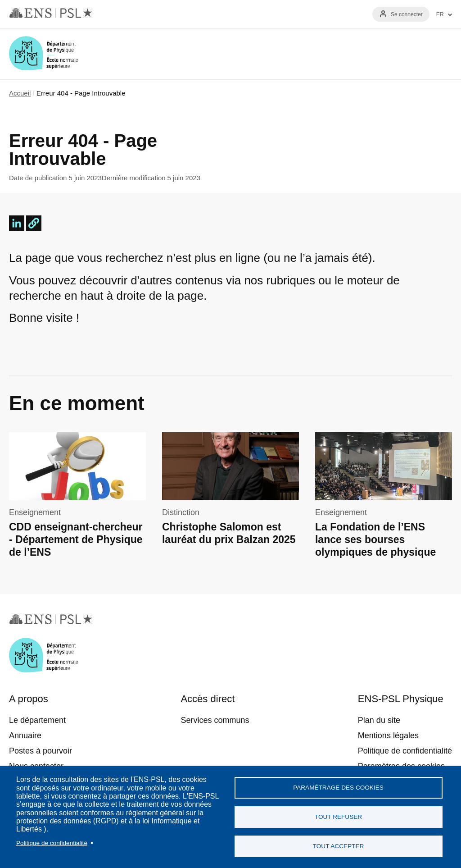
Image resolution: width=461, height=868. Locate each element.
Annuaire (25, 736)
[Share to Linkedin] (17, 223)
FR (440, 14)
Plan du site (379, 720)
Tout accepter (339, 846)
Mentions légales (388, 736)
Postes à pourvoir (41, 751)
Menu (441, 54)
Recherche (415, 54)
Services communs (215, 720)
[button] (34, 223)
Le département (37, 720)
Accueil (20, 93)
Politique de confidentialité (52, 843)
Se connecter (407, 14)
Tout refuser (338, 817)
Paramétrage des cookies (338, 788)
